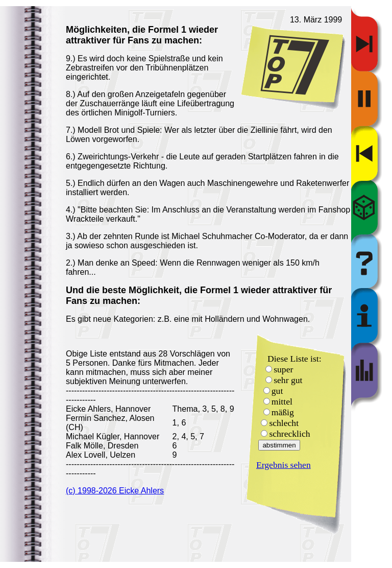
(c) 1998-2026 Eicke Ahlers (115, 491)
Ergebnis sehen (284, 465)
